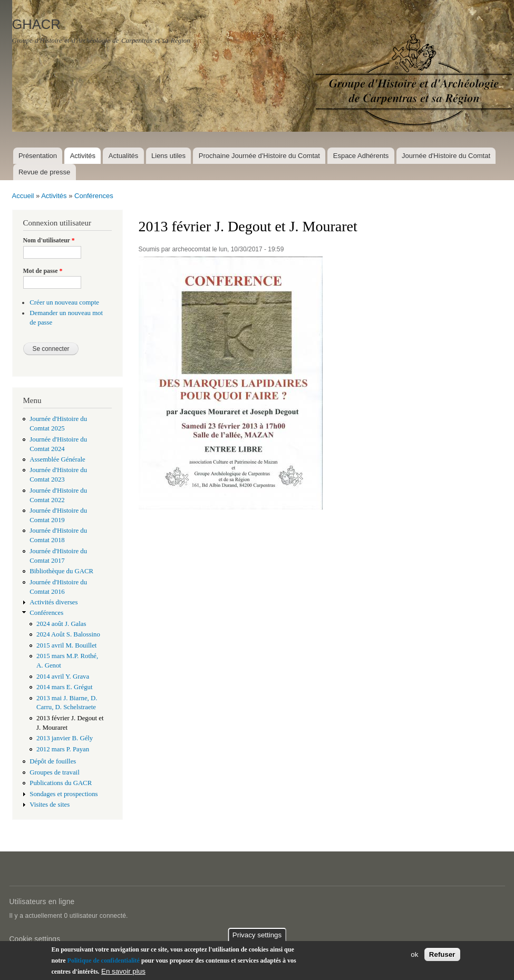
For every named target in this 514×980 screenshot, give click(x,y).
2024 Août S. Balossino (68, 634)
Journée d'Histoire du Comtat (446, 156)
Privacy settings (257, 935)
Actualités (123, 156)
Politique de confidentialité (104, 961)
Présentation (38, 156)
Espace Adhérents (361, 156)
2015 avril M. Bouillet (66, 645)
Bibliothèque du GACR (61, 571)
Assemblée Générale (57, 459)
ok (414, 954)
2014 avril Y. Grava (63, 677)
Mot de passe (43, 271)
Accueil (23, 196)
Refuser (442, 954)
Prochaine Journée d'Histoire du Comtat (259, 156)
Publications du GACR (61, 783)
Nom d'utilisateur (49, 240)
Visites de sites (50, 805)
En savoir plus (123, 971)
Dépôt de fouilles (53, 761)
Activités (83, 156)
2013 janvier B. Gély (65, 738)
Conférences (94, 196)
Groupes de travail (54, 772)
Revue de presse (44, 172)
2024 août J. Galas (61, 624)
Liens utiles (168, 156)
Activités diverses (54, 602)
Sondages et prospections (64, 794)
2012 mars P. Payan (63, 749)
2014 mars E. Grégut (65, 687)
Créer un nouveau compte (64, 302)
